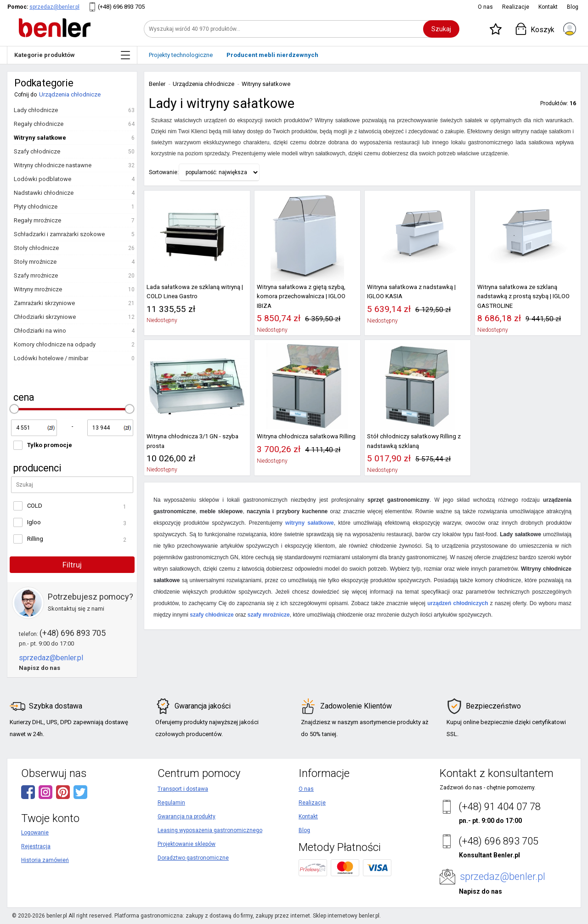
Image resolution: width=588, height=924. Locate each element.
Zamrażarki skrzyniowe (44, 303)
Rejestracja (36, 846)
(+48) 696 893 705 (121, 7)
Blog (573, 7)
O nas (485, 7)
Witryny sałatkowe (40, 138)
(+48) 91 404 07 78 (500, 807)
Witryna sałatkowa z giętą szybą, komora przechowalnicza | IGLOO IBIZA (301, 296)
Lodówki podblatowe (42, 179)
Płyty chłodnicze (36, 207)
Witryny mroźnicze (38, 289)
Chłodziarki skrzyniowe (45, 317)
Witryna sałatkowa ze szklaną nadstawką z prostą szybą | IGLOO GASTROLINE (523, 296)
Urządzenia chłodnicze (70, 94)
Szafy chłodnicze (37, 151)
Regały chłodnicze (39, 124)
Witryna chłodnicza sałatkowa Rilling (306, 436)
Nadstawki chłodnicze (44, 193)
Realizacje (516, 7)
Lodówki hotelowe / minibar (51, 358)
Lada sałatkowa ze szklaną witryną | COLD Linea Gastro (195, 292)
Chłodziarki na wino (40, 331)
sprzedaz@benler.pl (54, 7)
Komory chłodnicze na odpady (55, 344)
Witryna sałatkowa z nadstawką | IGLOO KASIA (411, 292)
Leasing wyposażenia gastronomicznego (210, 830)
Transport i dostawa (183, 789)
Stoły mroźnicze (35, 262)
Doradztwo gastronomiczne (193, 858)
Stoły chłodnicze (36, 248)
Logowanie (35, 833)
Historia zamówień (45, 860)
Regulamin (171, 803)
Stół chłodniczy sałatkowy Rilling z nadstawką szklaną (414, 441)
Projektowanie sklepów (187, 844)
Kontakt (548, 7)
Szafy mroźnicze (36, 275)
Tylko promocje (50, 445)
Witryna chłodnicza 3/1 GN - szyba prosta (192, 441)
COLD (35, 506)
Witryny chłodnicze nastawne (53, 165)
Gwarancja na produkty (187, 816)
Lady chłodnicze (36, 110)
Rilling (35, 539)
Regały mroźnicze (37, 220)
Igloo (34, 522)
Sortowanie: (164, 172)
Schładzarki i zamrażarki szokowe (59, 234)
